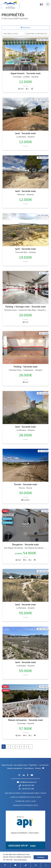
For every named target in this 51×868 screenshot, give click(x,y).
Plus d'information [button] (20, 860)
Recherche (25, 28)
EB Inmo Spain (10, 5)
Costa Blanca (28, 768)
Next (46, 54)
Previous (5, 54)
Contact (38, 768)
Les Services (44, 765)
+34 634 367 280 (26, 785)
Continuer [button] (41, 857)
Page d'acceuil (7, 765)
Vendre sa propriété (15, 768)
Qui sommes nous (21, 765)
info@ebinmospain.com (28, 782)
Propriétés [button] (33, 765)
